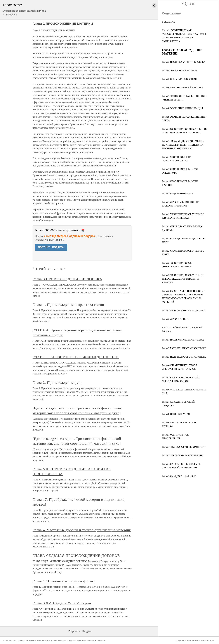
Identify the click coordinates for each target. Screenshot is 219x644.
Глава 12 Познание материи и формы (64, 581)
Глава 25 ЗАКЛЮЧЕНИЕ (175, 319)
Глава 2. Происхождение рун (57, 383)
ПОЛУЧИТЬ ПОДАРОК (51, 247)
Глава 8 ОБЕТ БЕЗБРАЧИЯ (176, 414)
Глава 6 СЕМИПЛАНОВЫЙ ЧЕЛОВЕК (183, 87)
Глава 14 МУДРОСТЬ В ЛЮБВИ (179, 476)
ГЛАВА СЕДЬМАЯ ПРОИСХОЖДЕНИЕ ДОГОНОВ (76, 556)
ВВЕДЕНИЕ (168, 22)
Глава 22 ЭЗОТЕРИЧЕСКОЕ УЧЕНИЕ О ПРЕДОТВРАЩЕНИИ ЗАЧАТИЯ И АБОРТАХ (183, 279)
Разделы (87, 631)
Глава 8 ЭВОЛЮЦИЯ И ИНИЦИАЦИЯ (182, 108)
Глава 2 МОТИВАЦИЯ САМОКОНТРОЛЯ (184, 348)
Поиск (188, 4)
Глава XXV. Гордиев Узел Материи (62, 603)
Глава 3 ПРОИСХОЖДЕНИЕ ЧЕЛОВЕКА (184, 62)
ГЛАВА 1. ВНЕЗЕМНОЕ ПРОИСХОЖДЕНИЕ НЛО (76, 357)
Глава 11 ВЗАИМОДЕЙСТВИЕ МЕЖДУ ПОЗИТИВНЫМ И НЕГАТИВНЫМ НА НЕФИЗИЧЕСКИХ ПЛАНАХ (183, 145)
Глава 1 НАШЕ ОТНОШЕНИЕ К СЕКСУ (183, 340)
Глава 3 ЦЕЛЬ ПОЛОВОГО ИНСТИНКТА (184, 357)
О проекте (74, 631)
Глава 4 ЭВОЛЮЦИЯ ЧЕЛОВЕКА (180, 70)
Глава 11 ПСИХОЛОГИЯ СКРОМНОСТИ (184, 447)
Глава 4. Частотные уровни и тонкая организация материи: (82, 530)
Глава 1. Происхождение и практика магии (68, 305)
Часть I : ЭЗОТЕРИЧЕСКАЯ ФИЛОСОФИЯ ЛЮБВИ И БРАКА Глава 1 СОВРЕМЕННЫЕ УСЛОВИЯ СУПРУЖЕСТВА (56, 640)
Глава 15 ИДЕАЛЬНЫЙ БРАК (178, 193)
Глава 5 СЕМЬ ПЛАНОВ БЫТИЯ (179, 79)
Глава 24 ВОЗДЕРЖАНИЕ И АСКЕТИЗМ (184, 310)
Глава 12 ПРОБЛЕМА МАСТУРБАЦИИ (183, 455)
